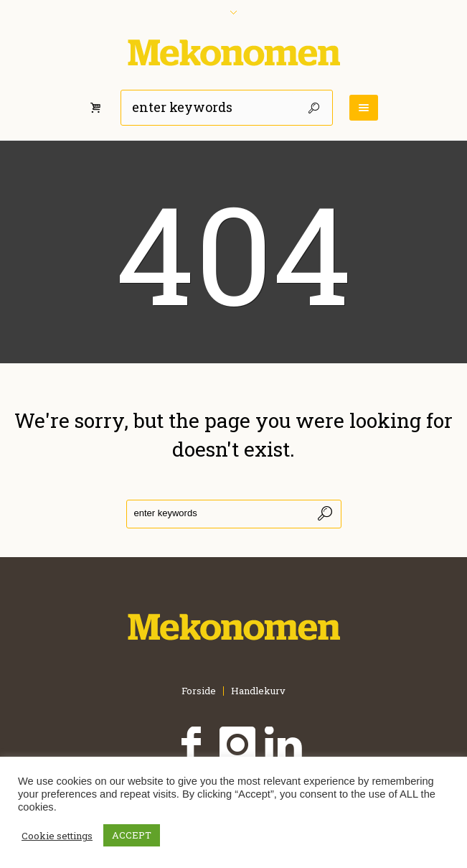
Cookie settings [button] (57, 836)
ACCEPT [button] (132, 835)
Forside (199, 691)
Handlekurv (258, 691)
